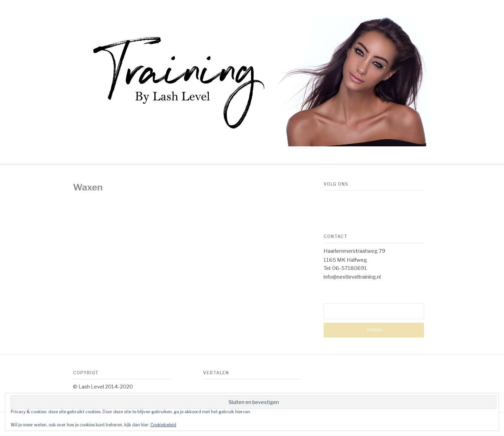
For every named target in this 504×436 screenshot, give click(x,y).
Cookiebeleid (163, 425)
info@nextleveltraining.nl (352, 277)
